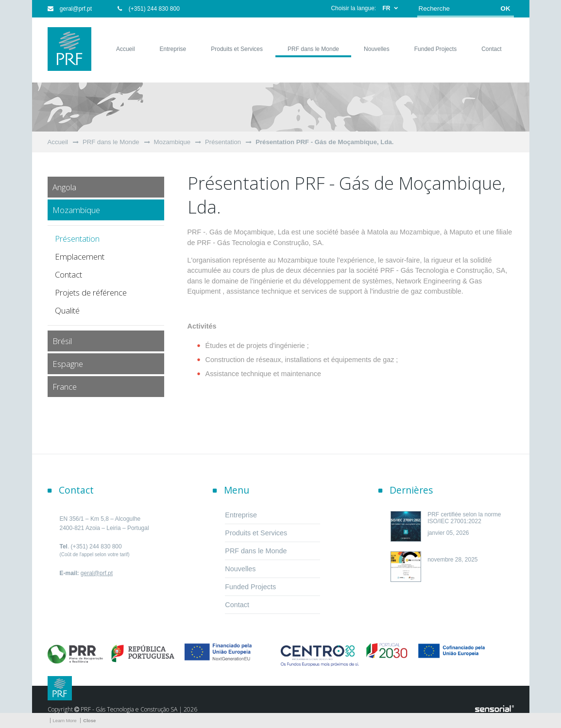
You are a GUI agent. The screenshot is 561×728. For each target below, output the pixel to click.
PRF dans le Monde (111, 142)
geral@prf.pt (70, 9)
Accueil (58, 142)
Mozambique (172, 142)
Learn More (65, 720)
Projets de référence (91, 292)
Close (89, 720)
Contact (68, 274)
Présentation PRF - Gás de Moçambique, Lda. (324, 142)
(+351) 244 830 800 (148, 9)
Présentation (223, 142)
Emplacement (80, 256)
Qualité (67, 310)
